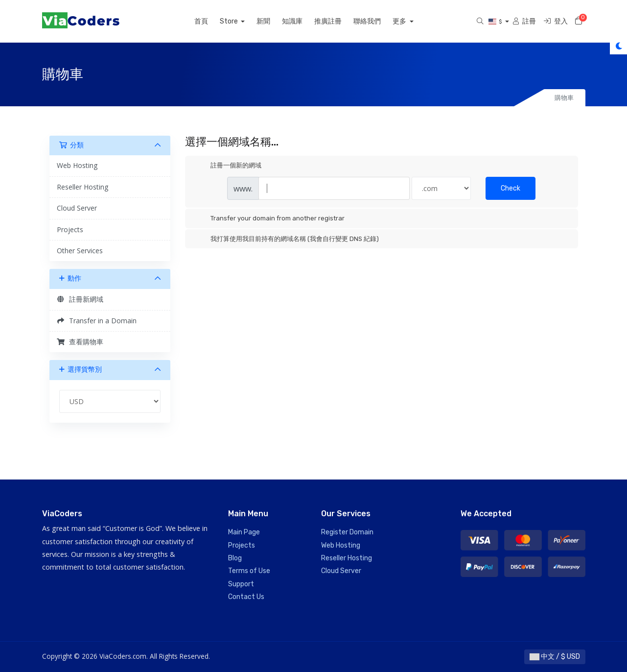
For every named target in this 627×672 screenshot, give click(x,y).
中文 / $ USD (555, 657)
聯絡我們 (378, 21)
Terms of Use (249, 571)
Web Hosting (77, 165)
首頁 (211, 21)
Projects (70, 229)
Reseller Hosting (82, 187)
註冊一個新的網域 (228, 166)
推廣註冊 (339, 21)
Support (241, 584)
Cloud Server (77, 208)
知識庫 (303, 21)
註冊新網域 (80, 299)
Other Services (80, 251)
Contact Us (246, 597)
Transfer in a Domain (97, 321)
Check (511, 188)
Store (240, 21)
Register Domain (347, 532)
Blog (235, 558)
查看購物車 (80, 342)
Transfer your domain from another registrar (270, 219)
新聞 (274, 21)
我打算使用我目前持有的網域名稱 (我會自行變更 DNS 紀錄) (287, 239)
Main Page (244, 532)
